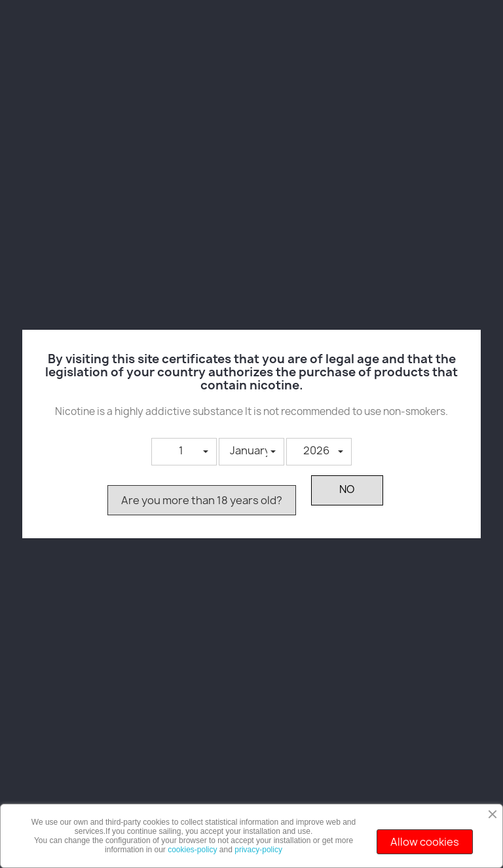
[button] (184, 452)
